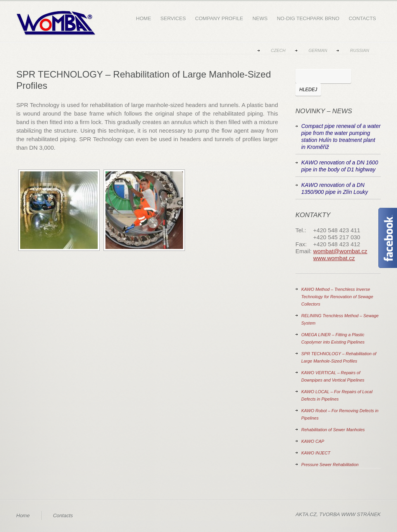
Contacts (362, 18)
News (260, 18)
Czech (278, 50)
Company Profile (219, 18)
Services (173, 18)
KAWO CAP (313, 441)
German (318, 50)
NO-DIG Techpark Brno (308, 18)
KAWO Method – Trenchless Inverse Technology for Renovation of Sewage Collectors (337, 297)
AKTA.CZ (306, 514)
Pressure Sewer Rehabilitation (330, 465)
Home (144, 18)
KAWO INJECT (316, 453)
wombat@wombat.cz (340, 251)
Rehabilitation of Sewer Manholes (333, 430)
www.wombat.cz (334, 258)
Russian (360, 50)
